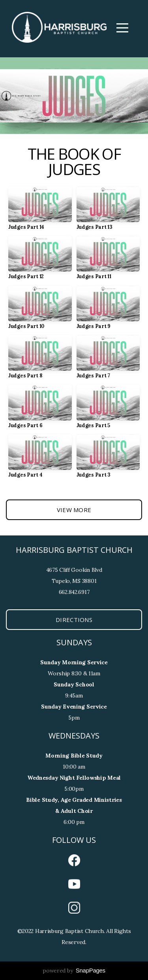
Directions (74, 620)
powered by (74, 971)
